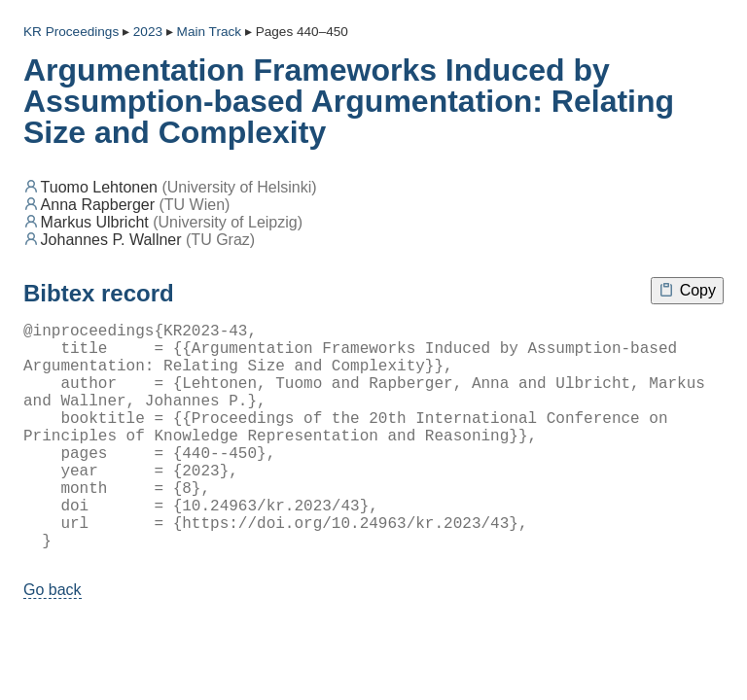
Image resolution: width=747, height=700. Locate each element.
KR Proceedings (71, 32)
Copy (687, 290)
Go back (53, 640)
